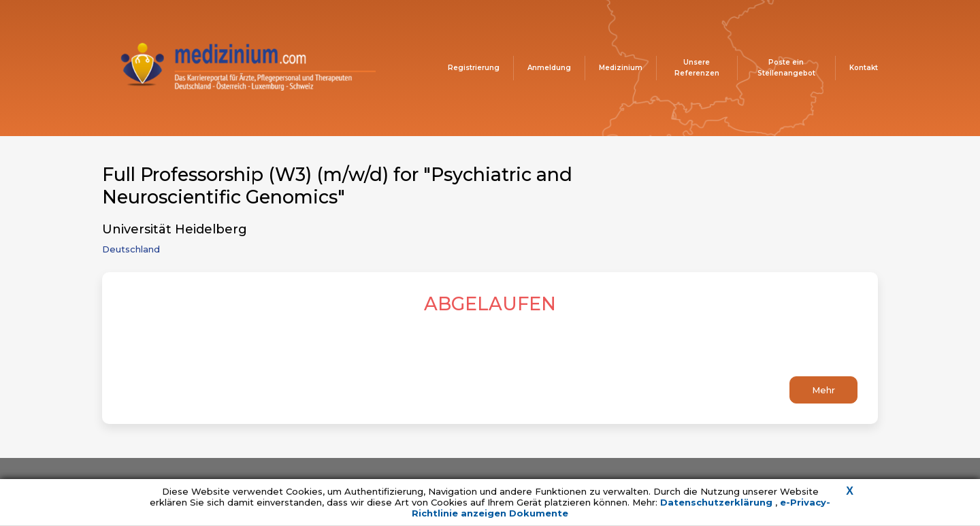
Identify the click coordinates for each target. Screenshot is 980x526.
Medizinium (621, 68)
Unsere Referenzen (697, 68)
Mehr (823, 390)
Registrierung (474, 68)
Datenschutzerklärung (718, 502)
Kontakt (864, 68)
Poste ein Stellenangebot (786, 68)
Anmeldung (549, 68)
